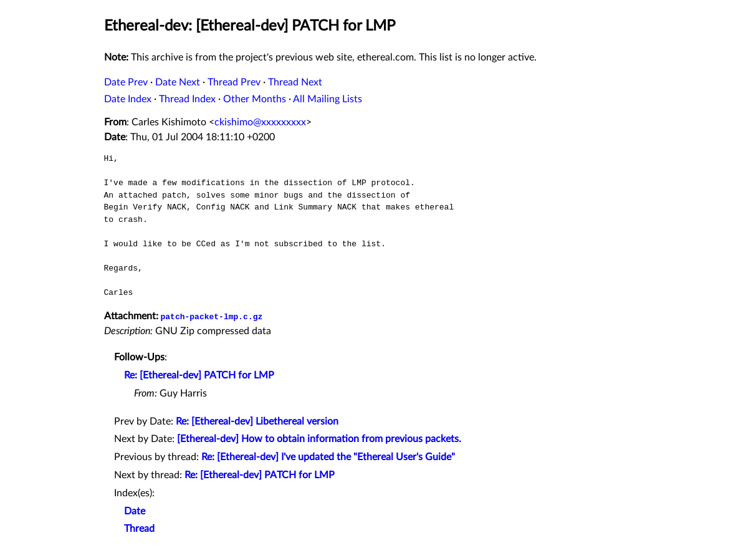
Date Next (178, 82)
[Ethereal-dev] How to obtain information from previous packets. (319, 439)
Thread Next (295, 82)
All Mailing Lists (328, 99)
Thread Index (187, 99)
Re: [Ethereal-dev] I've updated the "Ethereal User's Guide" (328, 457)
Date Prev (126, 82)
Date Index (128, 99)
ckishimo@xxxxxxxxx (260, 122)
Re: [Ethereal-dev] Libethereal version (257, 421)
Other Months (255, 99)
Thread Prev (234, 82)
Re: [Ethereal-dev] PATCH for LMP (199, 375)
